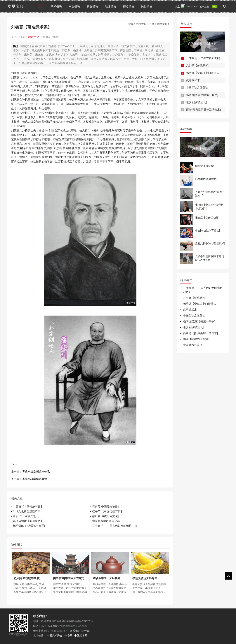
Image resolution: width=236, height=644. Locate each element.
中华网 (68, 636)
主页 (152, 24)
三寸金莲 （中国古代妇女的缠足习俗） (116, 526)
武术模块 (56, 6)
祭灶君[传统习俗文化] (105, 516)
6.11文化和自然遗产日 (27, 511)
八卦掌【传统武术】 (198, 65)
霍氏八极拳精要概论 (35, 479)
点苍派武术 (193, 80)
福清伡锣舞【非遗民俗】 (28, 521)
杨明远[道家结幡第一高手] (29, 526)
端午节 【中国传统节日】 (108, 511)
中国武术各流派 (193, 345)
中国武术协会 (55, 636)
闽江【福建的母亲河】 (197, 339)
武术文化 (162, 24)
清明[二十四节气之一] (26, 516)
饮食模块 (92, 6)
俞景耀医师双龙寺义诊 (106, 521)
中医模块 (74, 6)
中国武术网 (81, 636)
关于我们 (86, 631)
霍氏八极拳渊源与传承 (36, 472)
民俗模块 (147, 6)
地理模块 (110, 6)
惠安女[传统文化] (196, 102)
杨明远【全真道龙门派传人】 (204, 73)
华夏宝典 (15, 6)
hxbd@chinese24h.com (73, 626)
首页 (41, 6)
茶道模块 (129, 6)
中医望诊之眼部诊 (197, 88)
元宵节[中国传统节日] (105, 507)
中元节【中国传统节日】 (28, 507)
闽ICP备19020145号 (56, 631)
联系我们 (75, 631)
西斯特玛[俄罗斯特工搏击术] (203, 110)
